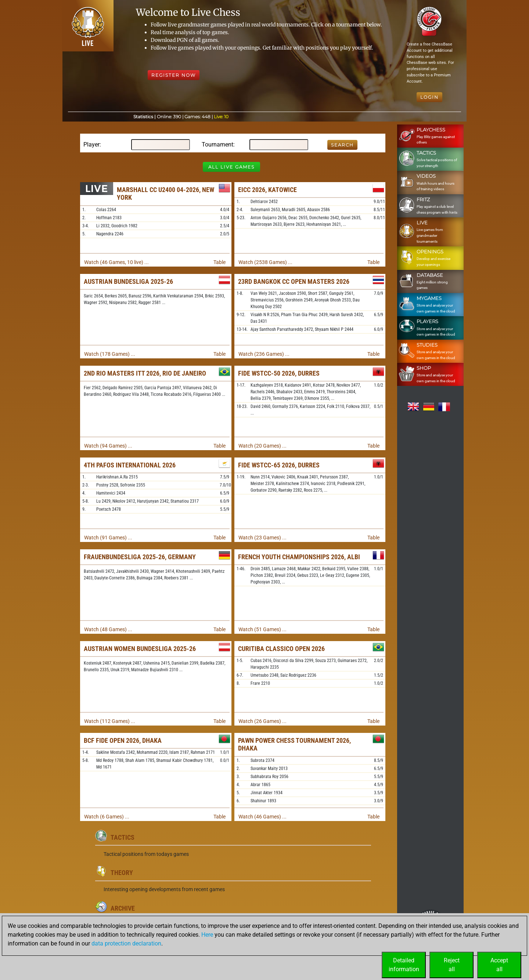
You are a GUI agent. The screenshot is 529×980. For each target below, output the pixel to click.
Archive (123, 908)
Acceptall (499, 965)
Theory (122, 873)
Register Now (174, 75)
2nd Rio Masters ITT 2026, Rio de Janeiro (145, 373)
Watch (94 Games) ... (108, 446)
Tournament (217, 144)
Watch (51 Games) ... (262, 629)
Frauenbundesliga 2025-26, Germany (140, 557)
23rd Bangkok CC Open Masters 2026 (294, 281)
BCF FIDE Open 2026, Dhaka (123, 740)
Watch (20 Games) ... (262, 446)
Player (91, 144)
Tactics (123, 837)
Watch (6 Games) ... (107, 817)
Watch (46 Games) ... (262, 817)
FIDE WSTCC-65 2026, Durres (279, 465)
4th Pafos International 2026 (130, 465)
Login (429, 97)
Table (219, 262)
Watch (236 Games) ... (264, 354)
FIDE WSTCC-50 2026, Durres (279, 373)
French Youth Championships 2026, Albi (299, 557)
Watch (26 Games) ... (262, 721)
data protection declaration (126, 943)
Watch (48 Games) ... (108, 629)
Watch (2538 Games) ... (265, 262)
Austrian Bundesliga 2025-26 (128, 281)
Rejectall (452, 965)
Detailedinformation (404, 965)
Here (207, 935)
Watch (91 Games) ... (108, 538)
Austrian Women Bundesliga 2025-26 (140, 649)
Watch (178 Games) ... (110, 354)
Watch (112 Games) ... (110, 721)
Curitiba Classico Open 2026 (281, 649)
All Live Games (231, 167)
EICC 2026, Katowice (267, 190)
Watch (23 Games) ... (262, 538)
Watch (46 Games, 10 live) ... (116, 262)
